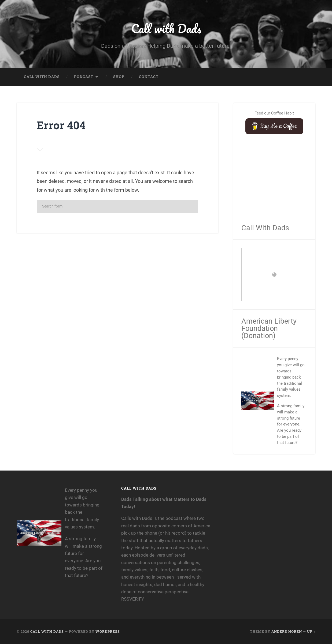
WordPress (108, 631)
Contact (149, 77)
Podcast (84, 77)
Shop (119, 77)
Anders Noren (287, 631)
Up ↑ (311, 631)
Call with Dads (166, 28)
